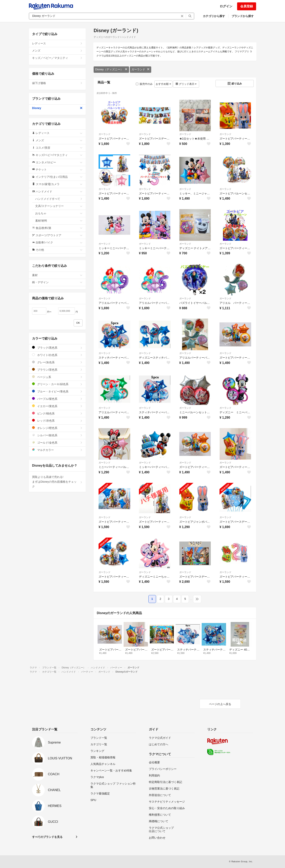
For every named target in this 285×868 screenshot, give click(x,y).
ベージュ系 (57, 377)
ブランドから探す (243, 16)
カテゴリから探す (214, 16)
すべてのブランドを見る (47, 837)
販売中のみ (144, 84)
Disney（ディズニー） (111, 69)
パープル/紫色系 (57, 399)
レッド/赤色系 (57, 421)
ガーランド (141, 69)
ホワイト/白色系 (57, 355)
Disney (57, 108)
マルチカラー (57, 450)
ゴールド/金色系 (57, 443)
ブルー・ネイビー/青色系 (57, 391)
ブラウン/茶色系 (57, 370)
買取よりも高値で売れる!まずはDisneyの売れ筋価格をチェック (57, 482)
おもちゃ (59, 213)
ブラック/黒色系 (57, 348)
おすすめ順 (163, 84)
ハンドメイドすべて (59, 199)
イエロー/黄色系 (57, 406)
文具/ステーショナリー (59, 206)
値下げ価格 (57, 83)
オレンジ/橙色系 (57, 428)
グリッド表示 (186, 84)
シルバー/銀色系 (57, 435)
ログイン (226, 6)
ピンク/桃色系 (57, 413)
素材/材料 (59, 221)
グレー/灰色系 (57, 362)
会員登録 (247, 6)
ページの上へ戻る (220, 704)
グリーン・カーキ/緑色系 (57, 384)
